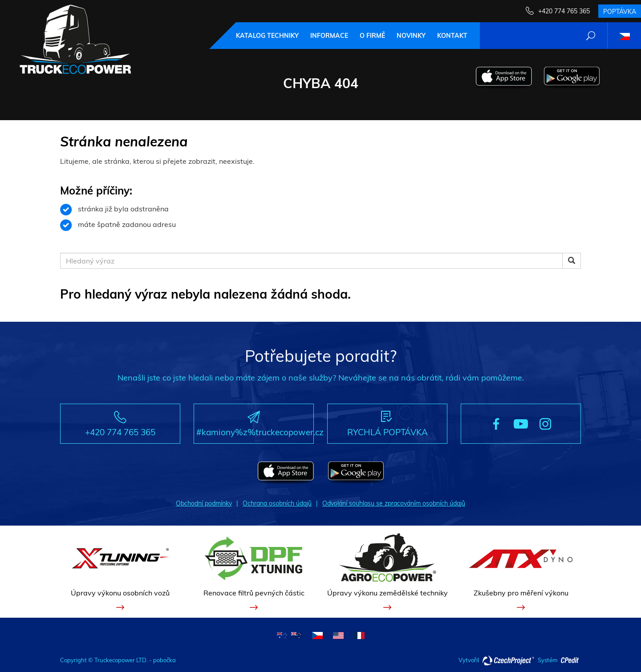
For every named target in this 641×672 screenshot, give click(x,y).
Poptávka (620, 12)
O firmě (372, 36)
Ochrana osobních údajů (277, 503)
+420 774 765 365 (564, 11)
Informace (329, 36)
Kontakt (452, 36)
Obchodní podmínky (204, 503)
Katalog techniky (267, 36)
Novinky (411, 36)
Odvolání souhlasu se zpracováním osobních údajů (394, 503)
